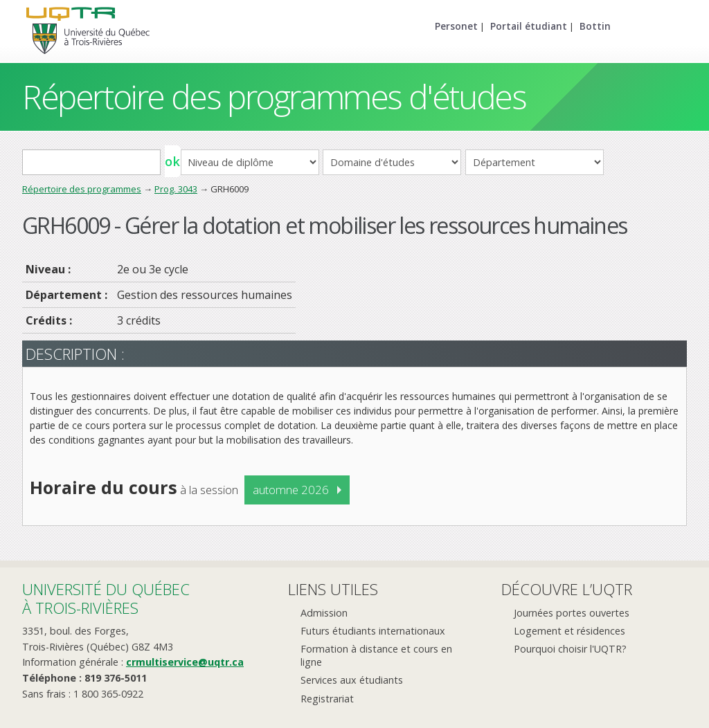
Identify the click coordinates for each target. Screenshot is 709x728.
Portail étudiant (529, 26)
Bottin (595, 26)
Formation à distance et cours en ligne (376, 655)
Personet (456, 26)
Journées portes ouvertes (572, 613)
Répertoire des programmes (82, 189)
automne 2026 (291, 490)
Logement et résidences (569, 631)
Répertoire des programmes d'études (274, 97)
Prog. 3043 (176, 189)
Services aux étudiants (352, 680)
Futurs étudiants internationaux (373, 631)
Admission (324, 613)
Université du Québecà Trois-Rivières (106, 598)
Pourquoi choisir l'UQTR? (570, 649)
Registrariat (327, 699)
